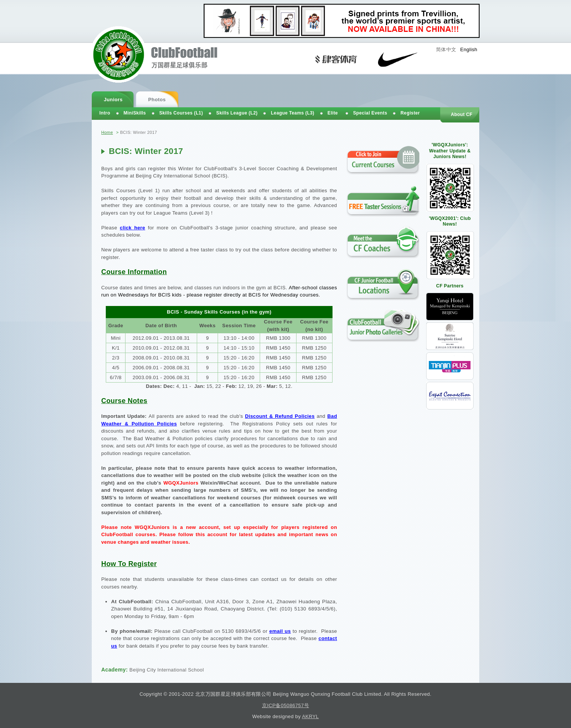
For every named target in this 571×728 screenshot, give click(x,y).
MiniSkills (135, 113)
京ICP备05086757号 (285, 705)
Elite (333, 113)
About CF (462, 115)
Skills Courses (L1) (181, 113)
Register (410, 113)
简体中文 (446, 49)
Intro (105, 113)
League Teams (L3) (292, 113)
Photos (157, 100)
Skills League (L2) (237, 113)
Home (107, 132)
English (469, 49)
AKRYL (310, 716)
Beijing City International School (166, 670)
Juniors (113, 100)
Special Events (370, 113)
